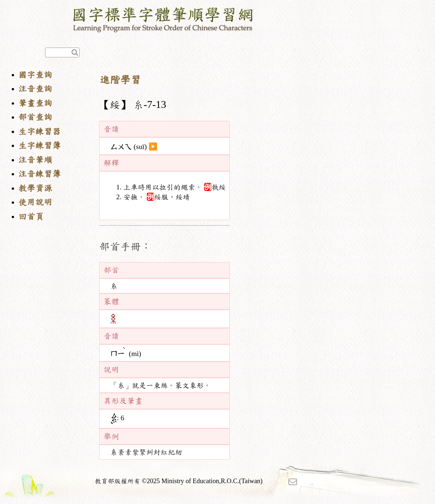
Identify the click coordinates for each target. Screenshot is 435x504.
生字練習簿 (39, 146)
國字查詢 (35, 75)
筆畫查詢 (35, 103)
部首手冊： (125, 246)
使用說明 (35, 202)
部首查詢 (35, 117)
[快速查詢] (62, 52)
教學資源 (35, 188)
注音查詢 (35, 89)
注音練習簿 (39, 174)
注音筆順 (35, 160)
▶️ (153, 147)
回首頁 (31, 217)
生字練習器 (39, 132)
